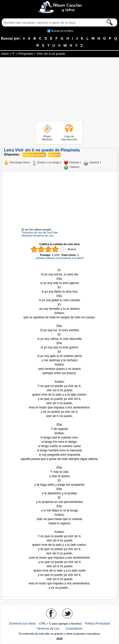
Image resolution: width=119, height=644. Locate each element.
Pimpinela (26, 54)
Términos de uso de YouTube (40, 233)
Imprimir (94, 162)
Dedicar (74, 162)
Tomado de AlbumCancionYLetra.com (60, 528)
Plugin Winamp (47, 138)
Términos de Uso (48, 629)
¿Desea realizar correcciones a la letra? (59, 258)
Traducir (75, 167)
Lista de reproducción (69, 138)
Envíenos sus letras (22, 624)
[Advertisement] (60, 90)
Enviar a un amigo (48, 162)
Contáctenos (74, 629)
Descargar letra (19, 162)
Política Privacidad (97, 624)
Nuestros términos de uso (38, 236)
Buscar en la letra (62, 31)
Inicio (5, 54)
